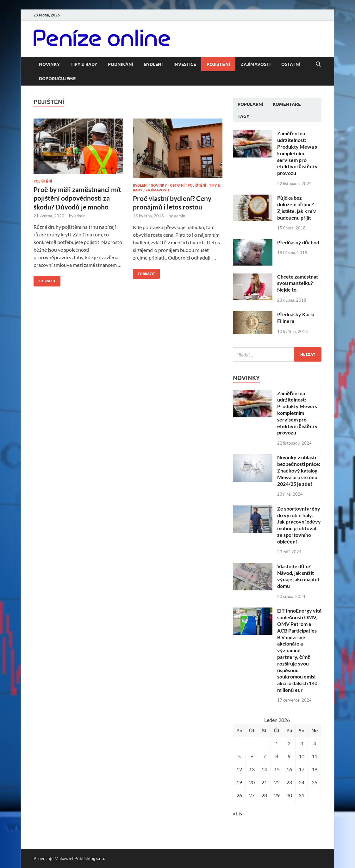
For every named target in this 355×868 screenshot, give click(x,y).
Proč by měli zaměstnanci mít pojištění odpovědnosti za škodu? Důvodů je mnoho (77, 198)
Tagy (243, 116)
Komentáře (287, 104)
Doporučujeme (57, 79)
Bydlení (153, 64)
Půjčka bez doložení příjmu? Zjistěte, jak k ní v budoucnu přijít (297, 207)
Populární (250, 104)
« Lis (237, 813)
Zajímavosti (256, 64)
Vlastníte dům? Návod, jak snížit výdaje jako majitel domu (298, 576)
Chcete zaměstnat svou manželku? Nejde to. (298, 283)
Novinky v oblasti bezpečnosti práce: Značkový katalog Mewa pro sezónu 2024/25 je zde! (299, 470)
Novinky (49, 64)
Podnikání (121, 64)
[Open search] (318, 64)
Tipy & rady (84, 64)
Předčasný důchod (298, 242)
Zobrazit (45, 280)
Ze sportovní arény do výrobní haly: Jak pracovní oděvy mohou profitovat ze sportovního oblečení (299, 525)
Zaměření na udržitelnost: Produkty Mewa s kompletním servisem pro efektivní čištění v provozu (297, 153)
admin (80, 216)
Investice (185, 64)
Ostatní (291, 64)
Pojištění (218, 64)
